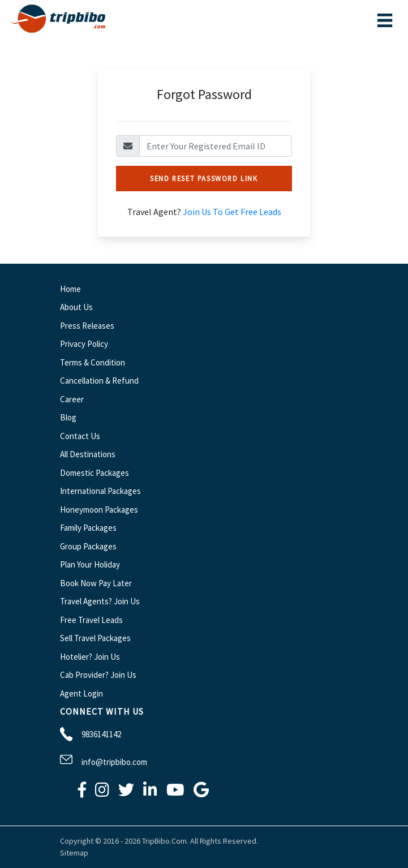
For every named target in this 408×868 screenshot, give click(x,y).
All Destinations (88, 454)
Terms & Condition (93, 362)
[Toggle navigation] (385, 20)
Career (72, 399)
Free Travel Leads (91, 620)
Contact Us (80, 436)
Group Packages (88, 546)
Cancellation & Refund (99, 381)
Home (70, 289)
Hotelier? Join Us (90, 657)
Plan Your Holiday (90, 564)
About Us (76, 307)
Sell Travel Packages (95, 638)
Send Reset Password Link (204, 178)
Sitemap (74, 853)
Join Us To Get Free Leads (232, 212)
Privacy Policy (84, 344)
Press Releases (87, 326)
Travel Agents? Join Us (100, 601)
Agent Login (81, 693)
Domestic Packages (95, 473)
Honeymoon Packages (99, 510)
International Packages (100, 491)
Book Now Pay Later (96, 583)
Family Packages (88, 528)
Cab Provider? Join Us (98, 675)
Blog (68, 417)
